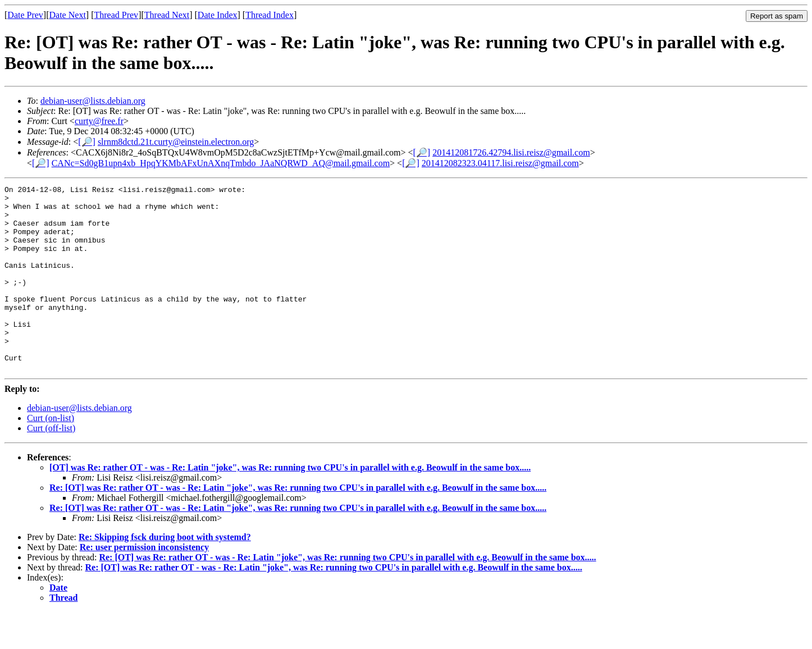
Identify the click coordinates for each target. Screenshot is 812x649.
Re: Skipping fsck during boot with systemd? (165, 574)
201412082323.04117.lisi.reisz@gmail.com (500, 163)
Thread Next (167, 15)
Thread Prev (116, 15)
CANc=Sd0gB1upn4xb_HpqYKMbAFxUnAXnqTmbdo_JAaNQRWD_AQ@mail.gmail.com (221, 163)
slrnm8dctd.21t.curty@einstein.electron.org (176, 142)
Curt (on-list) (51, 455)
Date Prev (25, 15)
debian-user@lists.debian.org (93, 101)
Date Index (218, 15)
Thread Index (270, 15)
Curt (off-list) (51, 465)
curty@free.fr (99, 121)
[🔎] (87, 142)
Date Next (68, 15)
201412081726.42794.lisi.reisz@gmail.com (511, 152)
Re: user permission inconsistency (144, 584)
